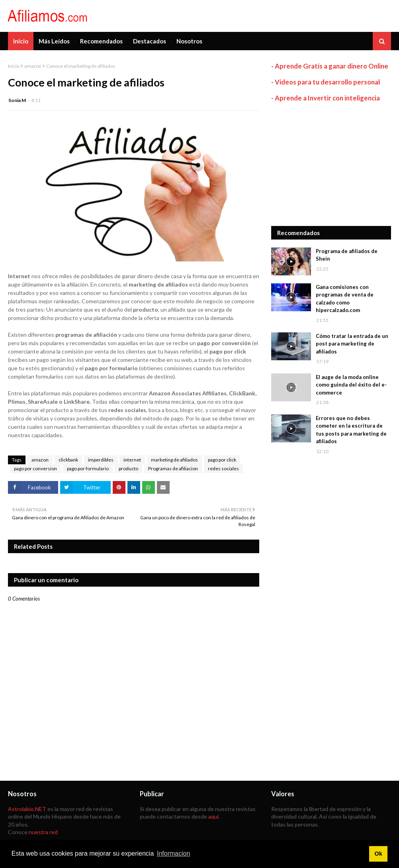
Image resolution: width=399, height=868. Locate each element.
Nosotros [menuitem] (189, 41)
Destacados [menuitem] (150, 41)
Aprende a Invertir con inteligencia (327, 98)
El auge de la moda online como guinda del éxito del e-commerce (351, 385)
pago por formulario (88, 468)
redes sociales (223, 468)
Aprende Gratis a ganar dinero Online (332, 66)
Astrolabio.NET (27, 809)
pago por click (222, 460)
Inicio (14, 66)
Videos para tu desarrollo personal (327, 82)
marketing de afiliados (174, 460)
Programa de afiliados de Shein (347, 255)
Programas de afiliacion (173, 468)
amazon (33, 66)
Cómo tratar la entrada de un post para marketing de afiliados (352, 344)
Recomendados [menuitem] (101, 41)
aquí (213, 816)
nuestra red (43, 832)
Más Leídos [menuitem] (54, 41)
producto (128, 468)
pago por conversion (35, 468)
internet (132, 460)
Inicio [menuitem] (21, 41)
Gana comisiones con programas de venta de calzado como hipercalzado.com (345, 299)
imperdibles (101, 460)
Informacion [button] (174, 853)
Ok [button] (378, 854)
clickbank (68, 460)
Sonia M (17, 100)
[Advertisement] (331, 164)
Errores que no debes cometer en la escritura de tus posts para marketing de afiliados (351, 430)
